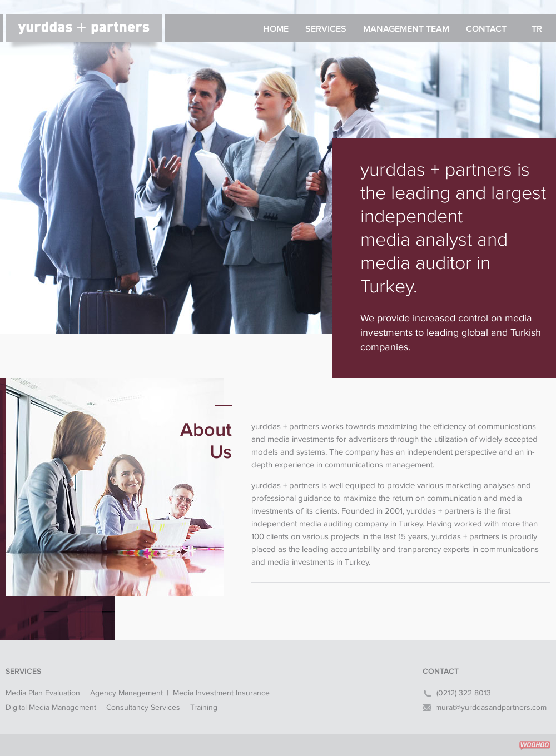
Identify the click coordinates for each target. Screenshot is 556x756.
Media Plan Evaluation (43, 693)
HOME (276, 29)
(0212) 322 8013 (464, 693)
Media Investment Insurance (221, 693)
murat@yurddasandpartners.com (491, 708)
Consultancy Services (143, 708)
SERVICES (326, 29)
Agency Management (126, 693)
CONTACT (486, 29)
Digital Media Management (51, 708)
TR (537, 29)
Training (204, 708)
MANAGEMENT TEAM (406, 29)
